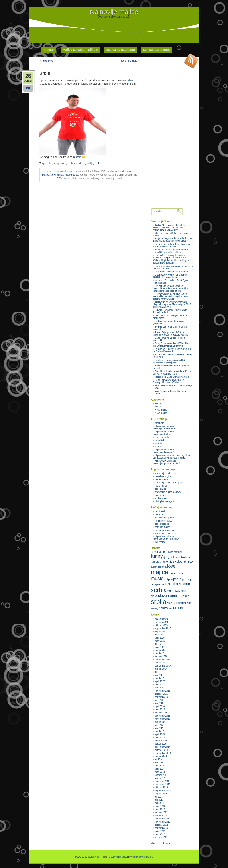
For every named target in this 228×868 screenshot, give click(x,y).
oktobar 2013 (161, 787)
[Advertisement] (114, 28)
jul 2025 (159, 635)
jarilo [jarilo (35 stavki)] (165, 562)
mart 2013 (160, 809)
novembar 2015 (163, 719)
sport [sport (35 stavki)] (186, 596)
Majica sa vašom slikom (80, 50)
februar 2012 (161, 837)
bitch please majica (164, 501)
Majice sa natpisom (160, 843)
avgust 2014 (161, 756)
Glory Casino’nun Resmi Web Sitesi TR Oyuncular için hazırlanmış (172, 345)
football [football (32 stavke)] (178, 552)
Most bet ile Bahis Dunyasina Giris (172, 377)
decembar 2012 (163, 819)
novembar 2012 (163, 822)
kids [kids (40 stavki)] (171, 561)
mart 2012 (160, 834)
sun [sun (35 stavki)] (189, 603)
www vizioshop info (164, 518)
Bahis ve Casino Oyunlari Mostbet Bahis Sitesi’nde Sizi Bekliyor (171, 251)
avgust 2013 (161, 794)
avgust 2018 (161, 650)
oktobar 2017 (161, 663)
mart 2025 (160, 641)
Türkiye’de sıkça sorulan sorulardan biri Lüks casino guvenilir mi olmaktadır (173, 240)
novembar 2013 (163, 784)
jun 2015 (159, 728)
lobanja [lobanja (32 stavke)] (162, 567)
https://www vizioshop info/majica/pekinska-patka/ (166, 462)
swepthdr (159, 443)
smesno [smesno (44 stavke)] (176, 596)
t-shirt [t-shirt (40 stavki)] (163, 608)
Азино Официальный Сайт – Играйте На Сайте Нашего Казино (171, 334)
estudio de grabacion (142, 857)
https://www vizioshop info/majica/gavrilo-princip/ (166, 538)
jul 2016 (159, 700)
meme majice (161, 480)
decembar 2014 (163, 747)
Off (28, 88)
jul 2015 (159, 725)
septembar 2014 (163, 753)
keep (57, 164)
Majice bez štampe (157, 50)
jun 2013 (159, 800)
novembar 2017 (163, 660)
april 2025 (160, 638)
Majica (130, 171)
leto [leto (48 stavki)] (190, 561)
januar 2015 (161, 744)
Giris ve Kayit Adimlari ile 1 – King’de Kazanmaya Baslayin (171, 262)
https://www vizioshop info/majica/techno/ (165, 433)
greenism (159, 423)
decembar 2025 (163, 619)
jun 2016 (159, 703)
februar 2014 (161, 775)
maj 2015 (159, 731)
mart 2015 (160, 738)
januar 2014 (161, 778)
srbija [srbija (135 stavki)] (159, 602)
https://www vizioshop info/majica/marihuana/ (165, 427)
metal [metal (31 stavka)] (181, 573)
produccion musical (118, 857)
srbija (90, 164)
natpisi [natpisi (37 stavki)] (168, 579)
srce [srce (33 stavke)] (170, 603)
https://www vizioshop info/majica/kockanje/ (165, 451)
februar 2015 (161, 741)
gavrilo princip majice (165, 530)
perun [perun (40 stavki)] (177, 579)
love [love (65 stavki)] (171, 566)
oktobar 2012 (161, 825)
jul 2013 (159, 797)
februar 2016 (161, 713)
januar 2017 (161, 688)
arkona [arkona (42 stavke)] (156, 552)
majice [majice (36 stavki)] (173, 573)
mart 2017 (160, 685)
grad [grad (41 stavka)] (171, 557)
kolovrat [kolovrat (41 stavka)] (180, 561)
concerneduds (162, 437)
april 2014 (160, 769)
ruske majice (161, 486)
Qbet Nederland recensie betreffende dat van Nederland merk (172, 373)
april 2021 (160, 647)
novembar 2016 (163, 691)
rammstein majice (163, 521)
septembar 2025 (163, 628)
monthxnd (160, 511)
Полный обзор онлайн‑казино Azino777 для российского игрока (170, 256)
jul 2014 (159, 759)
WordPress (93, 857)
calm (49, 164)
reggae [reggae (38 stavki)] (156, 584)
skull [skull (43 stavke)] (184, 591)
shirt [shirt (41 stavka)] (171, 591)
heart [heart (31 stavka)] (178, 557)
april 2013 (160, 806)
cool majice (160, 489)
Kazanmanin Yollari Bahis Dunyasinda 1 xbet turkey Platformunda (173, 245)
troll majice (160, 542)
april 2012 (160, 831)
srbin (78, 157)
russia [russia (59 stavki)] (184, 584)
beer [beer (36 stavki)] (165, 552)
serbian (81, 164)
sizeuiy (158, 447)
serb (64, 164)
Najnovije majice (114, 12)
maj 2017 (159, 678)
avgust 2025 (161, 632)
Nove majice (72, 175)
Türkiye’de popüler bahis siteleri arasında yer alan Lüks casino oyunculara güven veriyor (170, 228)
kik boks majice (162, 498)
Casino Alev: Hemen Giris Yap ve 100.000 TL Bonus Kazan (170, 276)
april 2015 (160, 734)
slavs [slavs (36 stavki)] (154, 596)
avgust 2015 (161, 722)
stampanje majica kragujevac (169, 483)
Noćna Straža (129, 61)
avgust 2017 (161, 669)
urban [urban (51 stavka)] (178, 608)
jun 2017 (159, 675)
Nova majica (57, 175)
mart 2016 (160, 709)
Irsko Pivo (48, 61)
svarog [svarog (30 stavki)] (154, 608)
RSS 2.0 (61, 178)
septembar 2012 (163, 828)
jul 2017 (159, 672)
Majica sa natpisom (120, 50)
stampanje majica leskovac (168, 492)
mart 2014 (160, 772)
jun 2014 (159, 763)
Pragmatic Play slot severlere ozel (172, 272)
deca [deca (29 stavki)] (171, 552)
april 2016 (160, 706)
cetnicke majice (162, 527)
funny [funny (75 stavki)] (157, 556)
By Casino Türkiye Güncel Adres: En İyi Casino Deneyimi (172, 350)
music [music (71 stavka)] (157, 578)
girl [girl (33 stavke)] (165, 557)
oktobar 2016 (161, 694)
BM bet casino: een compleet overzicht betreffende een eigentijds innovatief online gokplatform (171, 288)
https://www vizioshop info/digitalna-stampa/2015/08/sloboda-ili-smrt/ (172, 457)
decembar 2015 (163, 716)
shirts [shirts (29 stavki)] (177, 591)
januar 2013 (161, 816)
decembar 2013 (163, 781)
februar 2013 (161, 812)
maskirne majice (163, 476)
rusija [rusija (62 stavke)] (173, 584)
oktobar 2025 (161, 625)
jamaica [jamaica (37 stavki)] (156, 562)
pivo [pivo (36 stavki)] (185, 579)
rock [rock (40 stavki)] (164, 584)
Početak (49, 50)
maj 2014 (159, 766)
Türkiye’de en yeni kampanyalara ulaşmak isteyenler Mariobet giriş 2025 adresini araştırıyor (172, 304)
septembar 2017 (163, 666)
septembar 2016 (163, 697)
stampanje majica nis (165, 473)
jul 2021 (159, 644)
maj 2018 (159, 653)
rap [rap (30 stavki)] (190, 579)
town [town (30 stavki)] (170, 608)
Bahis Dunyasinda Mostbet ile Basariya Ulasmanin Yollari (169, 381)
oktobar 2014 (161, 750)
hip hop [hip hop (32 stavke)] (186, 557)
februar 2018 (161, 656)
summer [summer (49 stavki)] (180, 603)
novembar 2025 (163, 622)
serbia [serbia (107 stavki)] (159, 590)
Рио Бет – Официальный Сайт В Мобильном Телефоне (171, 361)
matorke (159, 515)
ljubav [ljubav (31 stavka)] (154, 567)
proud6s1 (159, 440)
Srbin (130, 80)
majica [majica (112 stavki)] (159, 572)
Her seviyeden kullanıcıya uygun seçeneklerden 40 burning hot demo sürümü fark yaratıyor (171, 296)
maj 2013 (159, 803)
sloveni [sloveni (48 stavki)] (164, 596)
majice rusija (161, 495)
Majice (46, 175)
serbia (71, 164)
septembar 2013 (163, 791)
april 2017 (160, 681)
